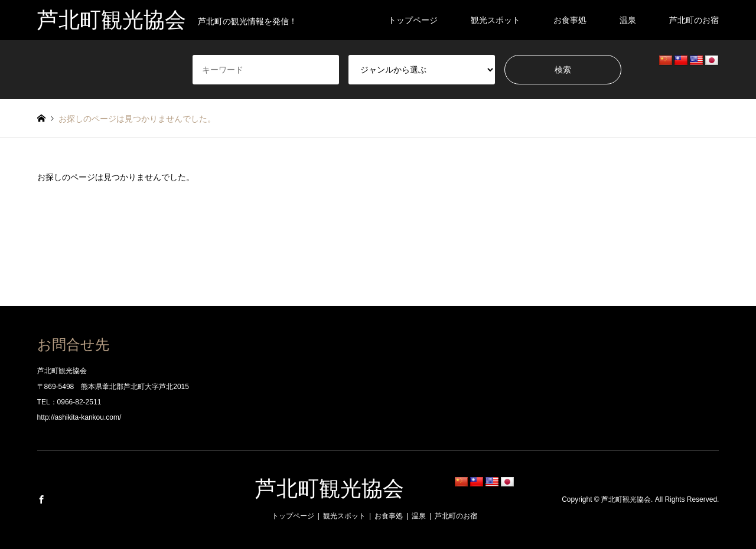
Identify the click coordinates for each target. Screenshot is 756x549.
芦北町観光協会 (330, 489)
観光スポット (496, 20)
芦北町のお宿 (694, 20)
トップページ (413, 20)
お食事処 (570, 20)
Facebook (41, 499)
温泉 (628, 20)
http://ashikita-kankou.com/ (79, 417)
